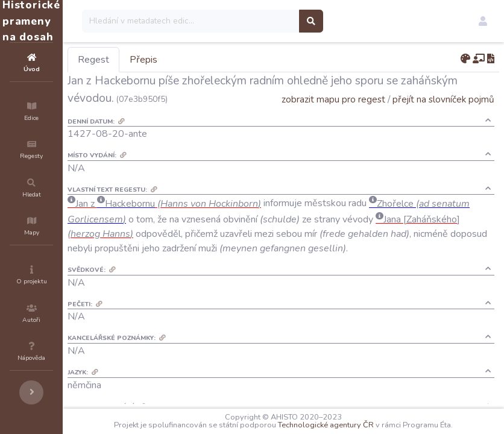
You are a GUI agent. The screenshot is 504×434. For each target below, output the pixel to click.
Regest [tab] (166, 60)
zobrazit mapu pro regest (333, 117)
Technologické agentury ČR (362, 425)
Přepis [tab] (216, 60)
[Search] (263, 21)
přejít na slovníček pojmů (443, 117)
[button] (483, 21)
